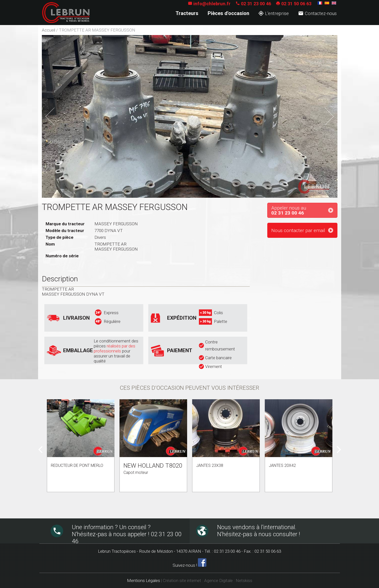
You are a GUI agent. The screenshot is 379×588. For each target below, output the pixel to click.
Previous (57, 115)
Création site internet (182, 580)
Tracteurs (187, 13)
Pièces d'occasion (228, 13)
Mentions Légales (144, 580)
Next (326, 112)
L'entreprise (274, 13)
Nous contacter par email (298, 231)
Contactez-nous (317, 13)
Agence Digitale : (220, 580)
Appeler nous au (304, 211)
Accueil (48, 30)
